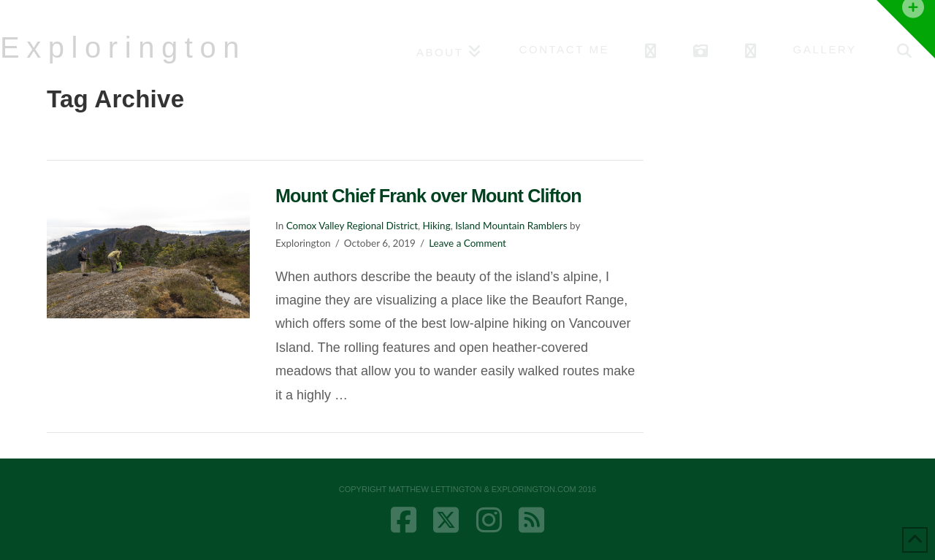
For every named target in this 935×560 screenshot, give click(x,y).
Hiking (437, 226)
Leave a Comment (467, 243)
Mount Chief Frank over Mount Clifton (428, 196)
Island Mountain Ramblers (511, 226)
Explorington (123, 47)
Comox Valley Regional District (352, 226)
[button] (906, 29)
